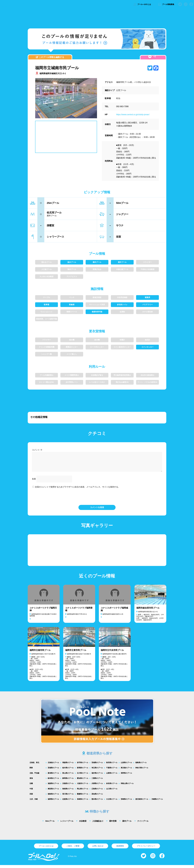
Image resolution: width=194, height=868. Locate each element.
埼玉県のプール (97, 771)
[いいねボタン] (150, 57)
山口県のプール (112, 792)
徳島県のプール (53, 797)
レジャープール (67, 824)
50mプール (50, 824)
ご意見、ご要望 (73, 849)
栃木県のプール (68, 771)
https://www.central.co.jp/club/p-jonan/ (133, 115)
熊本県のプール (97, 802)
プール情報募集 (166, 4)
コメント (37, 450)
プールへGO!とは (142, 4)
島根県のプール (68, 792)
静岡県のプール (68, 781)
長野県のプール (126, 776)
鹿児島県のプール (142, 802)
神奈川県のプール (142, 771)
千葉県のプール (112, 771)
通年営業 (113, 824)
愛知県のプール (83, 781)
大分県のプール (112, 802)
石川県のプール (83, 776)
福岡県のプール (53, 802)
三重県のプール (97, 781)
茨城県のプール (53, 771)
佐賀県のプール (68, 802)
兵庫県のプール (97, 786)
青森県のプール (68, 765)
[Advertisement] (97, 18)
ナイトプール (143, 824)
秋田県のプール (112, 765)
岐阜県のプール (53, 781)
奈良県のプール (112, 786)
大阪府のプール (83, 786)
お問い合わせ (98, 849)
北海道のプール (53, 765)
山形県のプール (126, 765)
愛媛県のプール (83, 797)
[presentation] (97, 499)
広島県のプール (97, 792)
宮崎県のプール (126, 802)
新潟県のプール (53, 776)
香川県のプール (68, 797)
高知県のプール (97, 797)
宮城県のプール (97, 765)
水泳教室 (83, 824)
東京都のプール (126, 771)
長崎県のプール (83, 802)
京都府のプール (68, 786)
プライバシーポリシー (146, 849)
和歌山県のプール (127, 786)
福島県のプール (141, 765)
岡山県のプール (83, 792)
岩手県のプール (83, 765)
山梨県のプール (112, 776)
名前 (34, 482)
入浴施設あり (98, 824)
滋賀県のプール (53, 786)
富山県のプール (68, 776)
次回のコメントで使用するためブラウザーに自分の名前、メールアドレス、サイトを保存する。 (77, 490)
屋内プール (127, 824)
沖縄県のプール (157, 802)
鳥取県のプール (53, 792)
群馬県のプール (83, 771)
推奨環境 (120, 849)
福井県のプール (97, 776)
